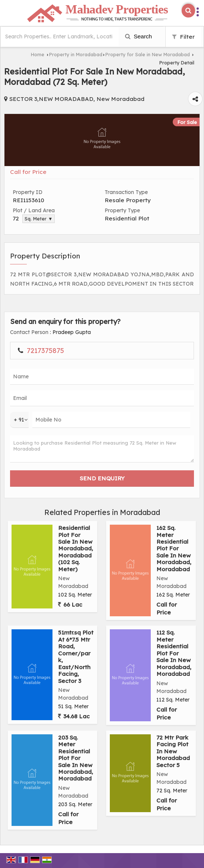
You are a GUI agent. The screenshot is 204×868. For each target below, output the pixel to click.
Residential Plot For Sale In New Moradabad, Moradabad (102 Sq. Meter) (76, 549)
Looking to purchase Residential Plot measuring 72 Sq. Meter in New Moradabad (102, 449)
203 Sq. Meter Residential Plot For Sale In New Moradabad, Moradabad (76, 758)
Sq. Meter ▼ (39, 219)
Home (38, 54)
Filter (183, 37)
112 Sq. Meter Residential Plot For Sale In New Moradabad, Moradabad (174, 653)
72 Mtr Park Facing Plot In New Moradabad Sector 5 (173, 751)
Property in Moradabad (76, 54)
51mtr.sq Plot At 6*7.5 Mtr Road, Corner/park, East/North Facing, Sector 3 (76, 656)
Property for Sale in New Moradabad (148, 54)
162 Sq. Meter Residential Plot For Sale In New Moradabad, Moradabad (174, 549)
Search (138, 36)
